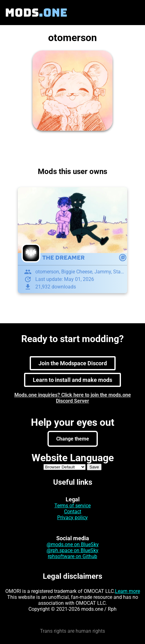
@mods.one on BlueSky (73, 544)
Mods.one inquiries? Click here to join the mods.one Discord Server (73, 398)
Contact (73, 512)
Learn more (127, 591)
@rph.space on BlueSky (72, 550)
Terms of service (72, 506)
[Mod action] (122, 258)
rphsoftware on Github (72, 556)
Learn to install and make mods (72, 380)
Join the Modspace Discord (73, 363)
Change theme (73, 439)
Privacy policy (72, 517)
